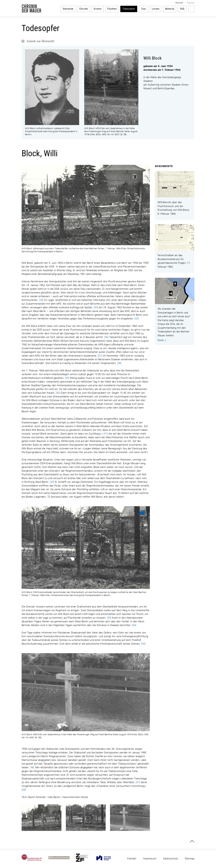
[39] (67, 378)
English (191, 3)
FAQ (182, 9)
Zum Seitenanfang (192, 841)
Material (170, 9)
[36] (106, 337)
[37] (100, 356)
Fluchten (112, 9)
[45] (143, 644)
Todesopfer (129, 9)
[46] (32, 767)
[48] (24, 790)
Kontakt (132, 859)
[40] (58, 393)
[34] (96, 307)
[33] (41, 300)
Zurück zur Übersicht (40, 41)
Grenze (98, 9)
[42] (52, 482)
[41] (106, 434)
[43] (109, 618)
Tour (144, 9)
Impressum (150, 859)
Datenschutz (171, 859)
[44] (134, 625)
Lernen (156, 9)
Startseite (68, 9)
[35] (137, 319)
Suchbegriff (191, 9)
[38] (119, 363)
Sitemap (190, 859)
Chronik (84, 9)
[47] (138, 782)
